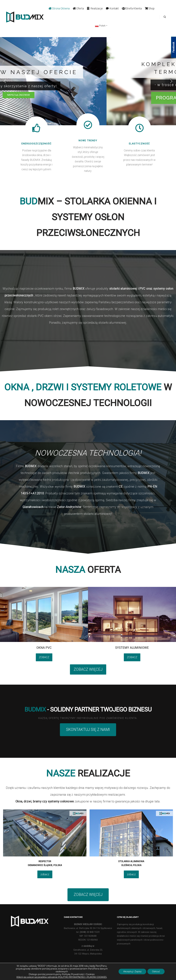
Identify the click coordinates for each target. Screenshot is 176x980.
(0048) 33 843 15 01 (90, 932)
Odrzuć (156, 971)
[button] (5, 81)
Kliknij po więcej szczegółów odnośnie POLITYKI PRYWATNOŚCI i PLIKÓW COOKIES (62, 977)
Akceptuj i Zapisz (132, 971)
